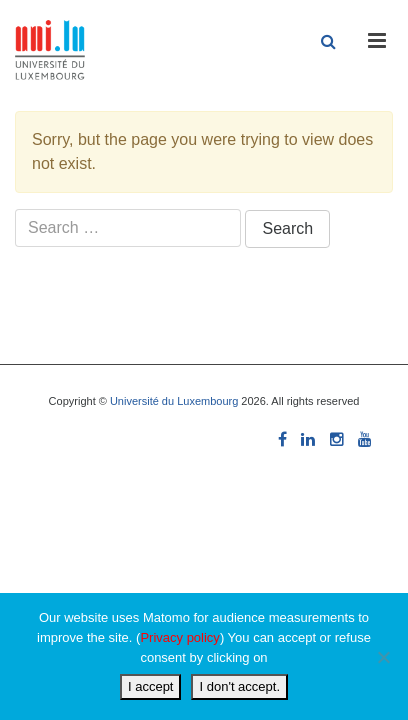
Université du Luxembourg (174, 401)
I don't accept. (239, 686)
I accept (151, 686)
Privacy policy (179, 637)
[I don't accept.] (383, 657)
